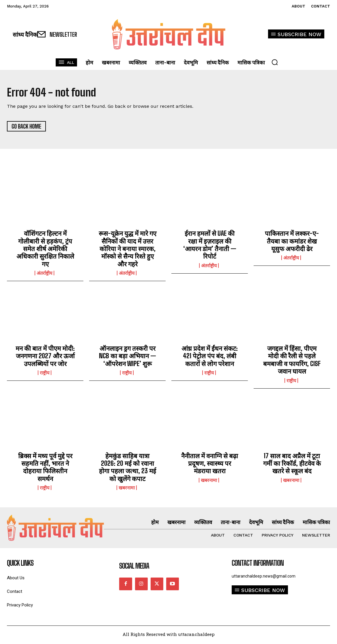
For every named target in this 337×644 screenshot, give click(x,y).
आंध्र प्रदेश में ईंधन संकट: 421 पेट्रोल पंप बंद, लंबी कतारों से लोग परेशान (210, 357)
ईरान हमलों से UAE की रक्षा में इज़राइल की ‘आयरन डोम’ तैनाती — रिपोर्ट (210, 246)
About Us (16, 579)
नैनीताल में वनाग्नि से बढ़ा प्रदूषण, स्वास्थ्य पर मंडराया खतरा (210, 465)
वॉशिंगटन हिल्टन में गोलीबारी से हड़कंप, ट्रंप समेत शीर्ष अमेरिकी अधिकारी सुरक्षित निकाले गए (45, 250)
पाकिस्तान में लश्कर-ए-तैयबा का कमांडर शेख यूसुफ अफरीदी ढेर (292, 242)
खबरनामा (127, 489)
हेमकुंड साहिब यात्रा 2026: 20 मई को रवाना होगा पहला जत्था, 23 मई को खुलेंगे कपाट (128, 469)
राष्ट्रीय (45, 374)
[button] (275, 62)
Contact (15, 593)
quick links (20, 565)
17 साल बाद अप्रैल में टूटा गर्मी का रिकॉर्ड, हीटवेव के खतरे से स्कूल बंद (292, 465)
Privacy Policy (20, 607)
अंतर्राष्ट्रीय (44, 274)
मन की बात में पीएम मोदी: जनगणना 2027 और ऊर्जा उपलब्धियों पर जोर (45, 357)
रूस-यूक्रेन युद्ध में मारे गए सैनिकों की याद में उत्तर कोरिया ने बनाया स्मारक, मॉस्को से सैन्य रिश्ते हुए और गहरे (128, 250)
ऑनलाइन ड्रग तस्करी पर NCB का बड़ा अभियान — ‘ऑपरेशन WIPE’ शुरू (128, 357)
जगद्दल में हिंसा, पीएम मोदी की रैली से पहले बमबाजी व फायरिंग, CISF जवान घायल (292, 361)
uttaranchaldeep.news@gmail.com (264, 578)
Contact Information (258, 565)
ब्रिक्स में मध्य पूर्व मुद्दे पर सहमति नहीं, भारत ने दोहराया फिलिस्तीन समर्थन (45, 469)
